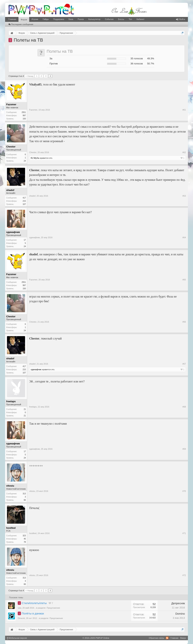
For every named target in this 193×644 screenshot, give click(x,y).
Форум (24, 20)
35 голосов (137, 58)
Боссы (121, 19)
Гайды (46, 19)
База (71, 19)
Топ (130, 19)
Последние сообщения (21, 24)
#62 (184, 152)
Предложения (53, 608)
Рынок (81, 19)
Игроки (35, 19)
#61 (184, 110)
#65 (184, 280)
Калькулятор (94, 19)
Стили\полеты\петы (34, 603)
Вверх (183, 638)
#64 (184, 237)
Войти (181, 19)
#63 (184, 196)
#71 (184, 533)
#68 (184, 407)
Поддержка (59, 19)
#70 (184, 491)
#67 (184, 364)
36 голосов (137, 64)
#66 (184, 322)
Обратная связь (156, 638)
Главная (12, 19)
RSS (167, 638)
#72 (184, 575)
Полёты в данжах (33, 613)
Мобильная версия (17, 638)
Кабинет (140, 19)
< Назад (29, 76)
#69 (184, 449)
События (109, 19)
